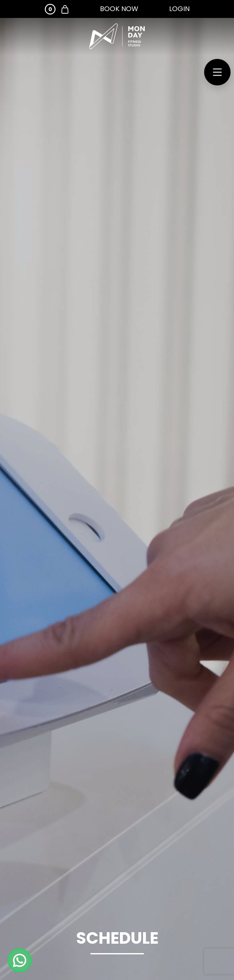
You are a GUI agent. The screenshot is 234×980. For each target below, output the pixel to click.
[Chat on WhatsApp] (20, 960)
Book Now (119, 9)
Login (179, 9)
